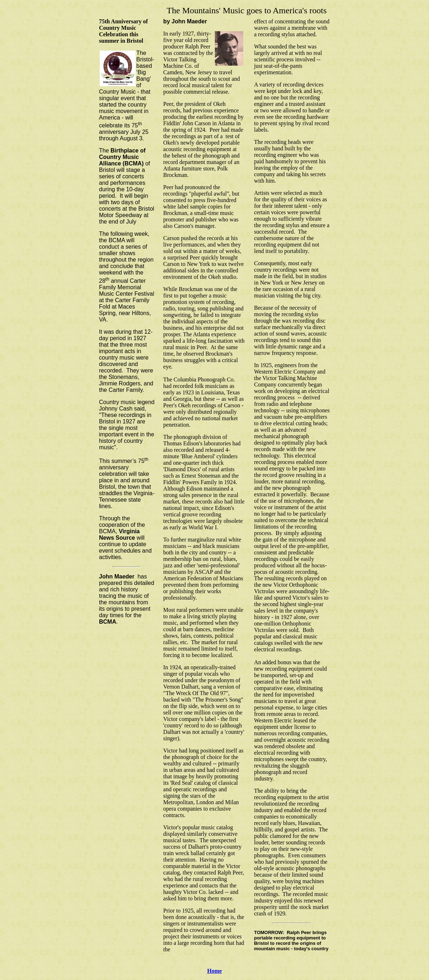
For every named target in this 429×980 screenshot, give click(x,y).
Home (215, 971)
